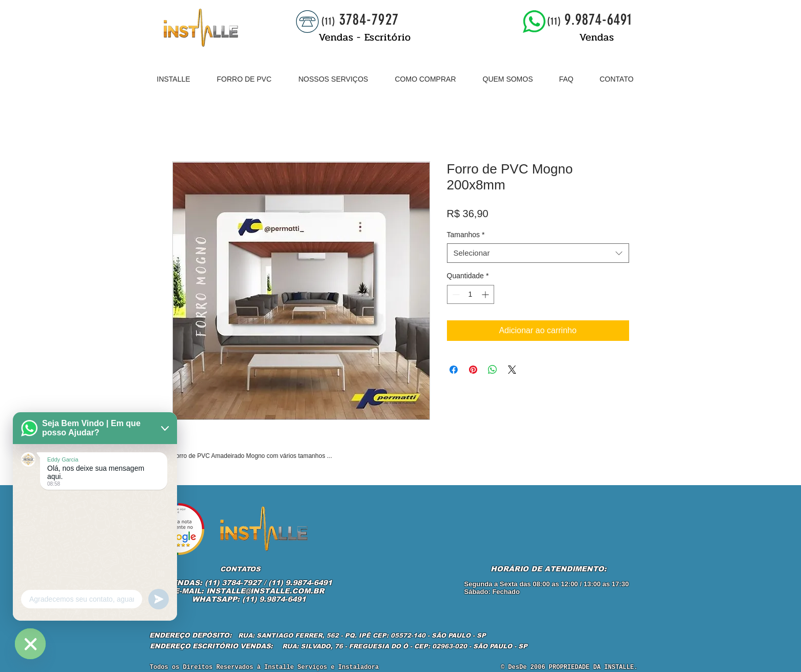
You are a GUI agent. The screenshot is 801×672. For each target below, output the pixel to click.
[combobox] (538, 253)
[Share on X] (512, 370)
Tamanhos (466, 235)
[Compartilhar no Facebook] (454, 370)
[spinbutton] (471, 294)
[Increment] (486, 294)
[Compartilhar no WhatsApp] (493, 370)
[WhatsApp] (30, 644)
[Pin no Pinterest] (473, 370)
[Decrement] (455, 294)
